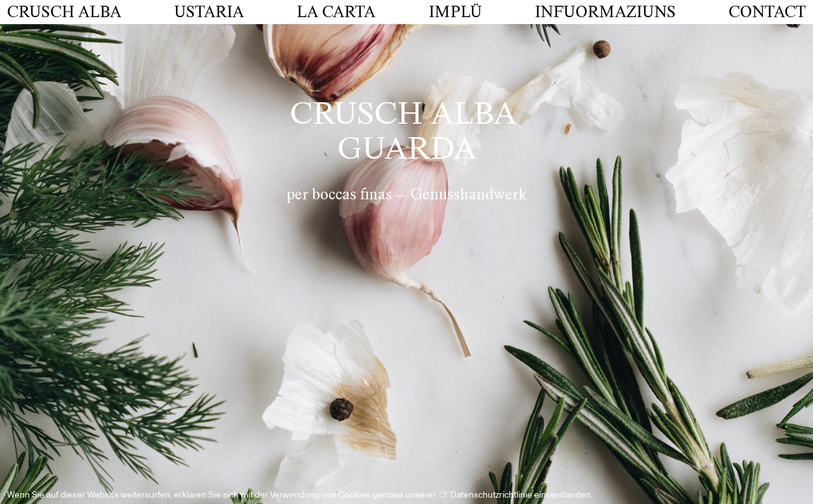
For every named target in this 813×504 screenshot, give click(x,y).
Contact (767, 12)
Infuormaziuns (605, 12)
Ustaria (209, 12)
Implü (455, 12)
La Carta (336, 12)
